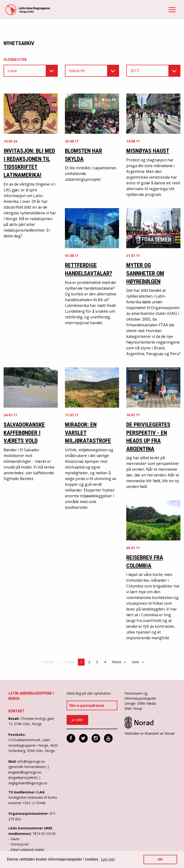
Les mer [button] (108, 859)
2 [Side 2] (89, 662)
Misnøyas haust (148, 151)
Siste (139, 662)
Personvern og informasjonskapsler (140, 696)
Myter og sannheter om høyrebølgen (145, 273)
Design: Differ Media (140, 703)
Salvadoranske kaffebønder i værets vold (24, 433)
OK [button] (160, 859)
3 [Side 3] (97, 662)
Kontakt (16, 711)
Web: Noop (133, 708)
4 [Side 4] (105, 662)
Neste (120, 662)
